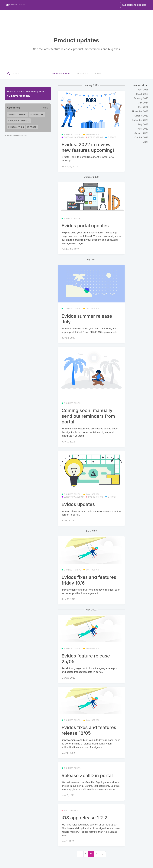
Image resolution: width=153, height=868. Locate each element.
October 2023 (141, 116)
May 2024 (143, 107)
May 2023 (143, 124)
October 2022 (141, 137)
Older (146, 142)
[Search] (31, 74)
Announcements (61, 74)
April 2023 (143, 129)
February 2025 (141, 98)
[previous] (80, 854)
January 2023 (141, 133)
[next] (102, 854)
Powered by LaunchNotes (16, 135)
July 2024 (143, 103)
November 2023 (140, 111)
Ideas (98, 74)
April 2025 (143, 90)
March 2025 (142, 94)
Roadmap (83, 74)
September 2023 (140, 120)
